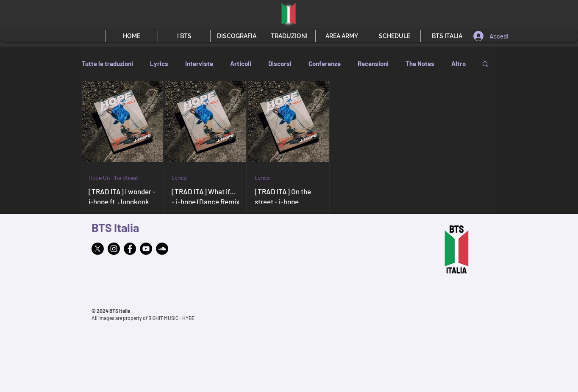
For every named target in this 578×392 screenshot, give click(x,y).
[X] (98, 249)
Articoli (241, 63)
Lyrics (159, 63)
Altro (459, 63)
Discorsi (280, 63)
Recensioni (373, 63)
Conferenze (325, 63)
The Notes (420, 63)
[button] (184, 36)
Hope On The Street (113, 178)
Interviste (199, 63)
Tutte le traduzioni (107, 63)
